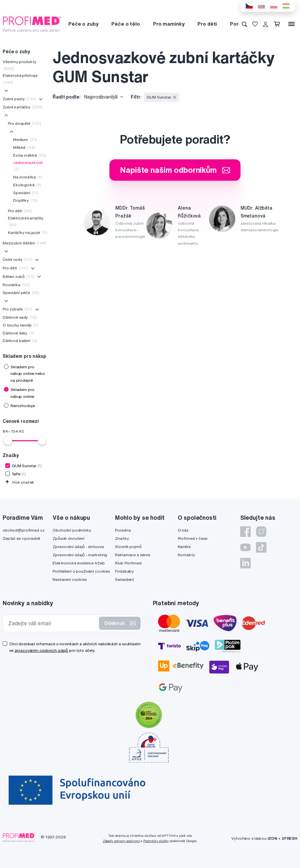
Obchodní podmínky (72, 530)
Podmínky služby (156, 841)
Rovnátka (16, 285)
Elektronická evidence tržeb (79, 563)
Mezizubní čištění (24, 243)
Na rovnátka (28, 177)
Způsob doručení (69, 538)
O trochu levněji (21, 325)
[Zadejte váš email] (52, 623)
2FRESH (289, 838)
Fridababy (124, 571)
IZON (272, 838)
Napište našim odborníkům (175, 170)
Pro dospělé (24, 123)
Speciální (26, 193)
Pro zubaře (17, 309)
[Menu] (291, 24)
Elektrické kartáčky (26, 221)
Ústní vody (17, 259)
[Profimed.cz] (32, 24)
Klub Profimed (128, 563)
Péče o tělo (126, 24)
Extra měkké (30, 155)
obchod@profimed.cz (23, 530)
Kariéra (184, 547)
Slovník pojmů (128, 547)
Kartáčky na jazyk (28, 232)
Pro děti (207, 24)
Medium (25, 139)
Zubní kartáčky (23, 107)
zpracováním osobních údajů (41, 650)
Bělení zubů (18, 276)
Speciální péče (21, 293)
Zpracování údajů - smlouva (78, 547)
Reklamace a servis (132, 555)
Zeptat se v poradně (21, 538)
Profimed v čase (193, 538)
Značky (122, 538)
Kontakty (186, 555)
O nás (183, 530)
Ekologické (27, 185)
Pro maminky (169, 24)
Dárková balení (20, 341)
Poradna (123, 530)
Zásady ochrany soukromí (121, 841)
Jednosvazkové (28, 166)
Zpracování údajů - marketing (80, 555)
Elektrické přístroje (20, 79)
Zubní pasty (19, 99)
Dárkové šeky (19, 333)
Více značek (20, 482)
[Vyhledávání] (244, 24)
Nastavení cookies (70, 579)
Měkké (24, 147)
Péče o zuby (83, 24)
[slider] (8, 441)
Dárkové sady (20, 317)
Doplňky (25, 200)
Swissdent (125, 579)
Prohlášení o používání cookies (81, 571)
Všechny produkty (19, 65)
